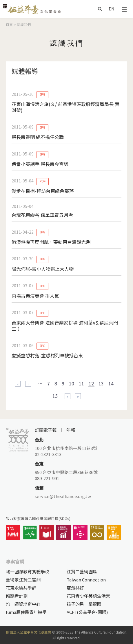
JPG (42, 95)
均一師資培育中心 (23, 604)
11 (81, 383)
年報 (71, 430)
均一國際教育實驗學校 (28, 571)
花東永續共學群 (21, 588)
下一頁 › (68, 396)
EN (111, 9)
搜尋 (100, 9)
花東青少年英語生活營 (88, 596)
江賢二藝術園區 (82, 571)
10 (72, 383)
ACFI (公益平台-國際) (87, 612)
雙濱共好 (75, 588)
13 (101, 383)
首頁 (9, 24)
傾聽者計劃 (17, 596)
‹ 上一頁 (28, 384)
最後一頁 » (78, 396)
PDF (43, 181)
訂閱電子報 (46, 430)
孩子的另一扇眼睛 (84, 604)
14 (111, 383)
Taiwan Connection (86, 580)
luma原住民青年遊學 (26, 612)
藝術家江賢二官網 (23, 580)
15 (55, 396)
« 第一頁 (18, 384)
